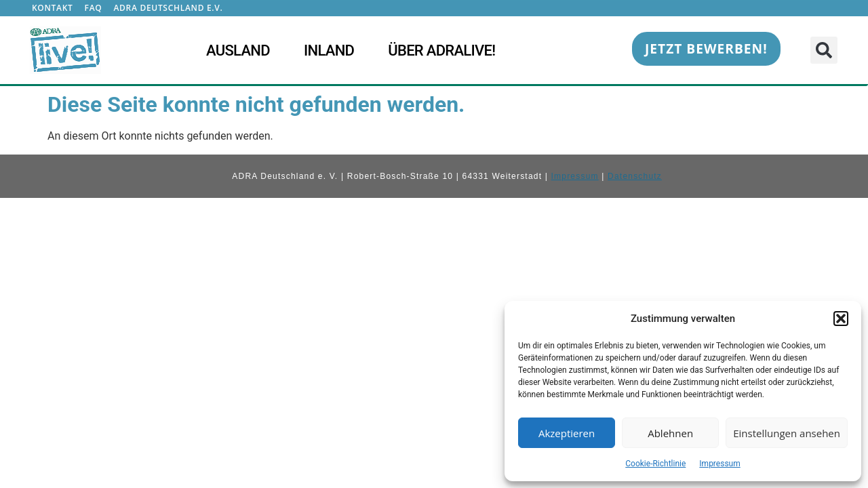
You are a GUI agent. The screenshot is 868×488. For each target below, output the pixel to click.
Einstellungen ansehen (787, 433)
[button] (841, 319)
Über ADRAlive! (441, 50)
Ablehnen (670, 433)
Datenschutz (635, 176)
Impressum (719, 464)
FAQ (94, 8)
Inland (329, 50)
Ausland (238, 50)
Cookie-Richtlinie (655, 464)
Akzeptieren (567, 433)
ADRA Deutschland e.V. (168, 8)
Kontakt (53, 8)
